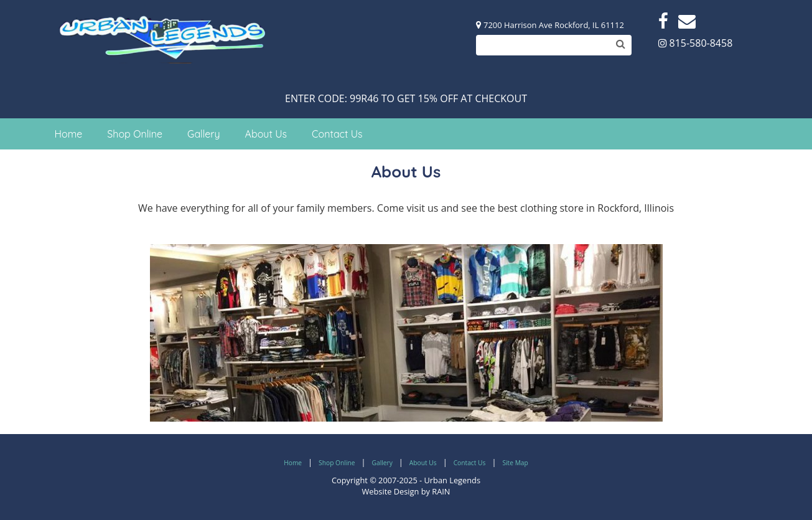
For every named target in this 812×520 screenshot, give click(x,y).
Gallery (204, 134)
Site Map (515, 463)
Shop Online (135, 134)
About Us (266, 134)
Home (69, 134)
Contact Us (337, 134)
